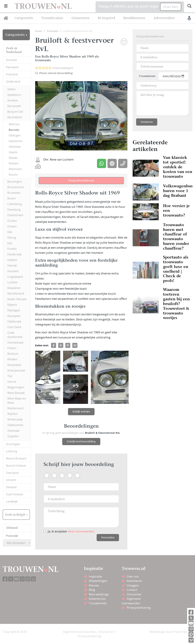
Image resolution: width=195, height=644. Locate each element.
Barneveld (14, 106)
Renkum (13, 354)
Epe (10, 243)
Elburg (12, 238)
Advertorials (97, 599)
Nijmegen (14, 310)
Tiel (10, 376)
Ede (10, 232)
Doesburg (14, 210)
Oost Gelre (14, 327)
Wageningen (16, 387)
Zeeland (11, 487)
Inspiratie (95, 576)
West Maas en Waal (17, 401)
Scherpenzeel (16, 370)
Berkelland (14, 117)
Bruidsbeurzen (134, 18)
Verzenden (108, 537)
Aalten (12, 89)
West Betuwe (16, 393)
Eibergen (15, 135)
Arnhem (13, 100)
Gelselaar (15, 147)
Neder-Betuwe (17, 299)
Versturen (147, 122)
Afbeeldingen (98, 581)
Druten (12, 221)
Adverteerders (164, 18)
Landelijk (12, 501)
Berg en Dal (15, 112)
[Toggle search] (189, 6)
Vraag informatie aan (81, 181)
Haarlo (13, 152)
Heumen (13, 271)
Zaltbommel (15, 425)
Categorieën (24, 18)
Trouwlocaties (52, 18)
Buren (11, 198)
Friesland (12, 74)
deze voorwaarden (81, 531)
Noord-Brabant (16, 458)
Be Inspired (106, 18)
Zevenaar (14, 431)
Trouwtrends (98, 603)
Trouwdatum (147, 76)
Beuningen (15, 182)
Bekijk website (81, 412)
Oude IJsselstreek (15, 335)
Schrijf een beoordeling (81, 441)
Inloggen (133, 585)
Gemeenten (80, 18)
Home (39, 31)
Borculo (14, 130)
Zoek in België (16, 515)
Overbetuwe (15, 342)
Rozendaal (14, 365)
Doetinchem (15, 215)
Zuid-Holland (14, 494)
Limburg (12, 451)
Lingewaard (15, 277)
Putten (12, 348)
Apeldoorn (14, 95)
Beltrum (14, 124)
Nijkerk (12, 305)
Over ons (133, 576)
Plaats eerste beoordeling (54, 73)
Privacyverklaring (139, 608)
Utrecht (11, 480)
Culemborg (15, 204)
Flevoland (12, 67)
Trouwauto (53, 31)
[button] (6, 6)
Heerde (12, 266)
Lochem (12, 282)
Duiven (12, 226)
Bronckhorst (16, 187)
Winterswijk (15, 419)
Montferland (16, 293)
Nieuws (94, 585)
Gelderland (13, 82)
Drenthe (11, 60)
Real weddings (99, 594)
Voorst (12, 382)
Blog (92, 590)
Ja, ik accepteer (71, 531)
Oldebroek (14, 321)
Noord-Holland (16, 466)
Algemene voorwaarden (79, 632)
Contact (132, 590)
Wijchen (12, 414)
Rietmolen (15, 169)
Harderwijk (15, 254)
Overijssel (12, 473)
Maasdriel (14, 288)
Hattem (12, 260)
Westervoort (16, 408)
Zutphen (13, 436)
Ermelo (12, 249)
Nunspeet (14, 316)
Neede (13, 158)
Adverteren (134, 581)
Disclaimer (134, 594)
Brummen (14, 193)
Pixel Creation (183, 632)
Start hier (171, 7)
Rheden (12, 359)
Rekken (14, 163)
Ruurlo (13, 175)
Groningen (13, 444)
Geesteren (16, 141)
